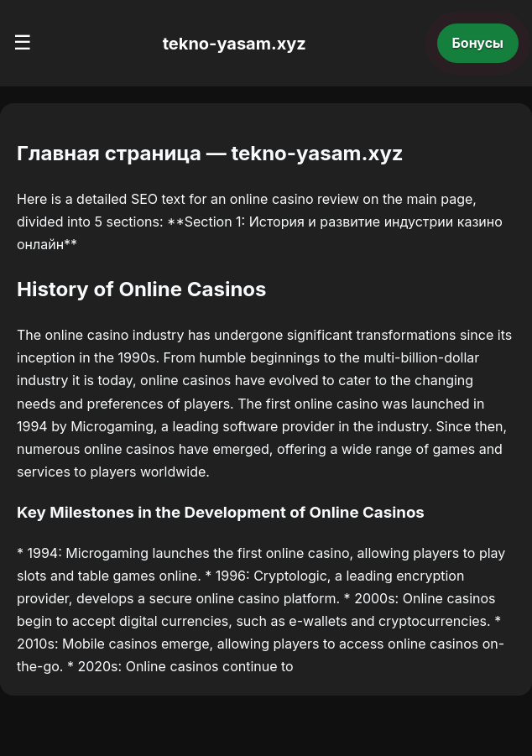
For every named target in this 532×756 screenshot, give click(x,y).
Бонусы (478, 43)
